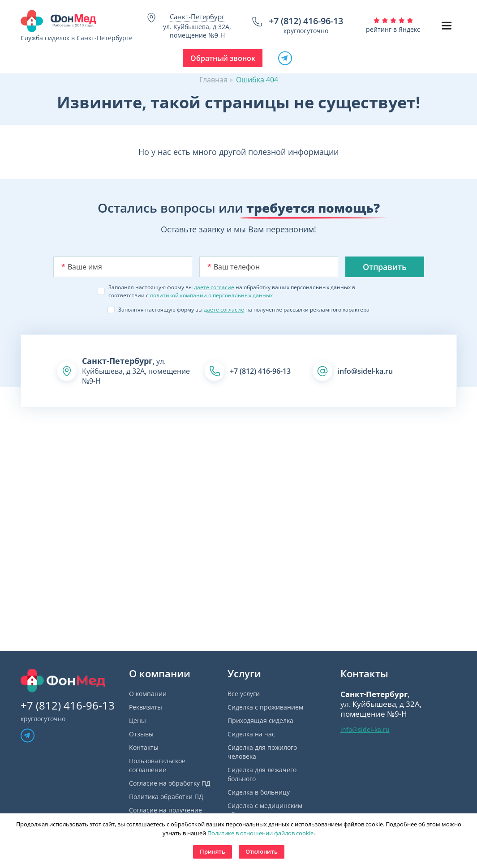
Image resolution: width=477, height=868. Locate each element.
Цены (138, 720)
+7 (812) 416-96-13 (306, 21)
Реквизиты (146, 707)
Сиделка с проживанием (265, 707)
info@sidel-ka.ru (365, 371)
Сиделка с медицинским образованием (265, 810)
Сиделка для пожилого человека (262, 752)
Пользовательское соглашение (157, 765)
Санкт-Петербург (197, 17)
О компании (148, 694)
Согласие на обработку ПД (170, 783)
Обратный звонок (223, 58)
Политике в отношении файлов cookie (260, 833)
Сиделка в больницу (259, 792)
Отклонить (262, 851)
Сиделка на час (251, 734)
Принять (213, 851)
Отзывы (141, 734)
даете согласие (214, 287)
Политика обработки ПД (166, 797)
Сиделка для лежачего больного (262, 774)
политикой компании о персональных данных (211, 295)
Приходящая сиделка (260, 720)
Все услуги (244, 694)
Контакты (144, 747)
